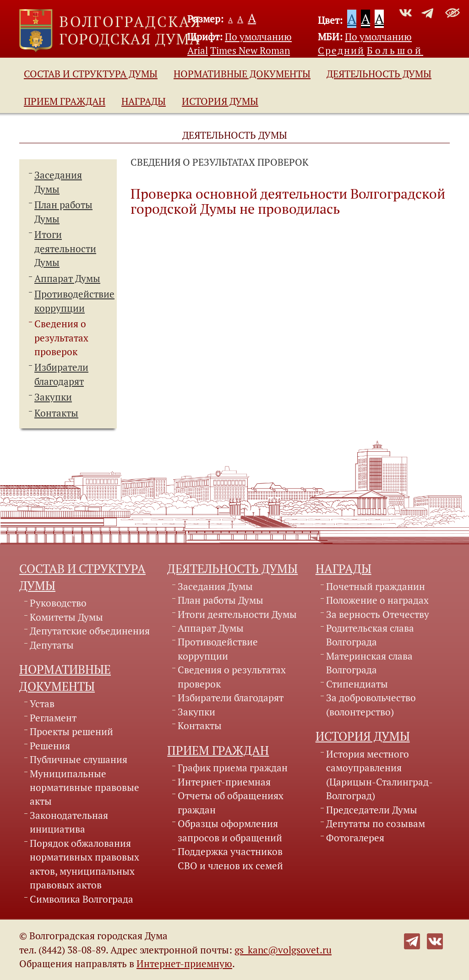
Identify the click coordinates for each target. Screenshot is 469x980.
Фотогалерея (355, 838)
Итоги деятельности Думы (65, 248)
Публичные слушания (79, 759)
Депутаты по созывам (376, 823)
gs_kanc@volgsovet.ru (283, 950)
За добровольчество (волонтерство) (371, 704)
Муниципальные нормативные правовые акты (85, 788)
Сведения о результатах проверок (61, 338)
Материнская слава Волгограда (369, 663)
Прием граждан (65, 101)
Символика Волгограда (82, 899)
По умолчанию (258, 37)
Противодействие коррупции (218, 649)
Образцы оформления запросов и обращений (230, 830)
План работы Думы (221, 600)
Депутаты (52, 645)
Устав (42, 704)
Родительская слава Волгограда (370, 635)
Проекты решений (71, 731)
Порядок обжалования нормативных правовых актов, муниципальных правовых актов (85, 864)
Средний (341, 50)
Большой (395, 50)
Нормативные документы (242, 74)
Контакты (56, 413)
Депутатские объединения (90, 631)
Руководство (58, 603)
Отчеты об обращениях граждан (231, 802)
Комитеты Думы (66, 617)
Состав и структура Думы (91, 74)
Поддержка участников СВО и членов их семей (230, 858)
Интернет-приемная (224, 782)
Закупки (53, 397)
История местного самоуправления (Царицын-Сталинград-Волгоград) (379, 775)
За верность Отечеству (378, 614)
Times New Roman (250, 50)
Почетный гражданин (376, 586)
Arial (198, 50)
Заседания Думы (215, 586)
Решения (50, 746)
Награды (144, 101)
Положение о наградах (377, 600)
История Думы (220, 101)
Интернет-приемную (184, 964)
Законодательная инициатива (69, 822)
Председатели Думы (372, 810)
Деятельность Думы (379, 74)
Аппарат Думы (67, 278)
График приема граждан (233, 768)
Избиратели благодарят (231, 698)
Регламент (53, 718)
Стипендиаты (357, 684)
